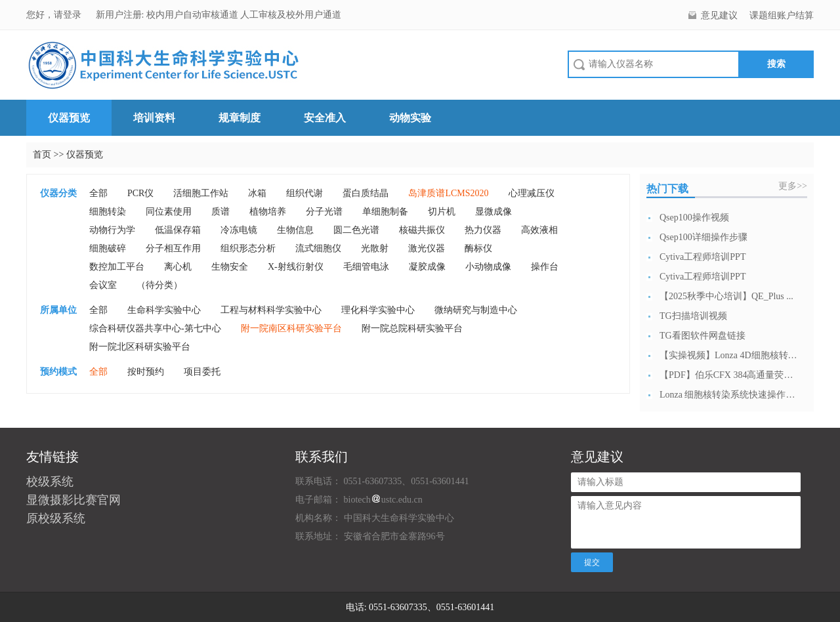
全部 (98, 193)
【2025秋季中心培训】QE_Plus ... (726, 296)
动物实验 (410, 118)
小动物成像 (488, 267)
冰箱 (257, 193)
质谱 (220, 212)
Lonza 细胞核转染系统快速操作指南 (728, 395)
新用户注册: (120, 15)
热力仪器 (483, 230)
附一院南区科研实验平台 (291, 328)
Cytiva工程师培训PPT (703, 257)
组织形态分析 (248, 248)
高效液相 (539, 230)
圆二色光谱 (356, 230)
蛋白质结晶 (366, 193)
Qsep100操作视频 (694, 218)
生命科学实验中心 (164, 310)
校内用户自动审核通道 (194, 15)
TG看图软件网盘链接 (703, 336)
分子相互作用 (173, 248)
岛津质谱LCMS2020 (448, 193)
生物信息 (295, 230)
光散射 (375, 248)
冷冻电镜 (239, 230)
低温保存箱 (178, 230)
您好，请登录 (55, 15)
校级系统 (50, 482)
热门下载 (667, 189)
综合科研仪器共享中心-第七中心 (155, 328)
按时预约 (146, 372)
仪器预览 (69, 118)
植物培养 (268, 212)
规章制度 (240, 118)
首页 (42, 155)
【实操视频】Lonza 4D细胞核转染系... (728, 355)
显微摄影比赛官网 (73, 500)
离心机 (178, 267)
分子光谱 (324, 212)
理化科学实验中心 (378, 310)
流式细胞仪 (318, 248)
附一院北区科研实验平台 (140, 347)
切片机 (442, 212)
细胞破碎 (108, 248)
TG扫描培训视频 (693, 316)
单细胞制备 (385, 212)
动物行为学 (112, 230)
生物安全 (230, 267)
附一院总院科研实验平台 (412, 328)
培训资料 (154, 118)
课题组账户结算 (782, 15)
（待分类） (159, 285)
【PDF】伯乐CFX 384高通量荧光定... (728, 375)
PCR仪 (140, 193)
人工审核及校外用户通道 (291, 15)
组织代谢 (304, 193)
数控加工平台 (117, 267)
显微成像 (493, 212)
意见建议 (719, 15)
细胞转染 (108, 212)
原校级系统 (56, 518)
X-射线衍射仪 (296, 267)
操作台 (545, 267)
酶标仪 (478, 248)
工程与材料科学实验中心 (271, 310)
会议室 (103, 285)
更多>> (793, 186)
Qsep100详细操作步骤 (703, 237)
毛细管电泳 (366, 267)
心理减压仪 (532, 193)
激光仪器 (427, 248)
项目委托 (202, 372)
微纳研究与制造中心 (476, 310)
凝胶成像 (427, 267)
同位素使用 (169, 212)
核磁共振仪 (422, 230)
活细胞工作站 (201, 193)
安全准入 (325, 118)
